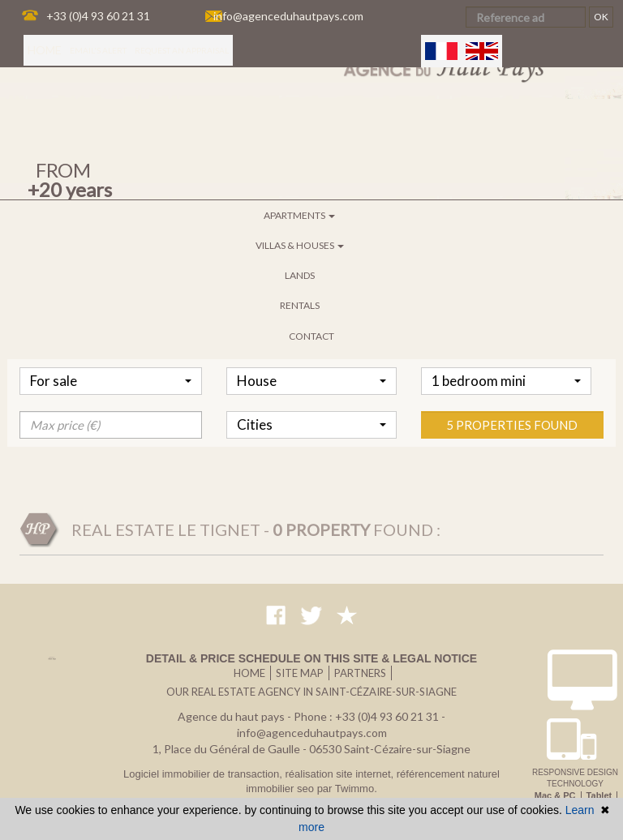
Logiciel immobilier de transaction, (204, 774)
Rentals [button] (300, 305)
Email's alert (98, 50)
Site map (300, 673)
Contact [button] (311, 336)
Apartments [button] (299, 215)
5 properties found (512, 474)
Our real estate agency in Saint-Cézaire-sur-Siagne (311, 692)
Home (45, 50)
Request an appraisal (182, 50)
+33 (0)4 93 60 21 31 (98, 16)
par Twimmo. (347, 789)
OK (601, 17)
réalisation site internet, (340, 774)
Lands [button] (300, 275)
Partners (360, 673)
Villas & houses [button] (300, 245)
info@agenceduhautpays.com (288, 16)
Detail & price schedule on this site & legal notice (311, 658)
